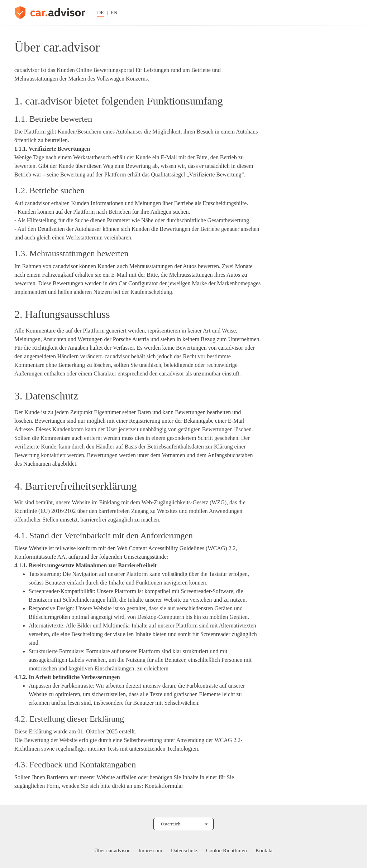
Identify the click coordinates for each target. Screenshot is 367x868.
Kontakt (264, 850)
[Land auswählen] (183, 824)
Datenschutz (184, 850)
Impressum (150, 850)
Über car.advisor (112, 850)
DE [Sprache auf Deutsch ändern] (101, 13)
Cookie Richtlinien (227, 850)
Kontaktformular (164, 786)
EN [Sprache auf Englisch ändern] (114, 13)
